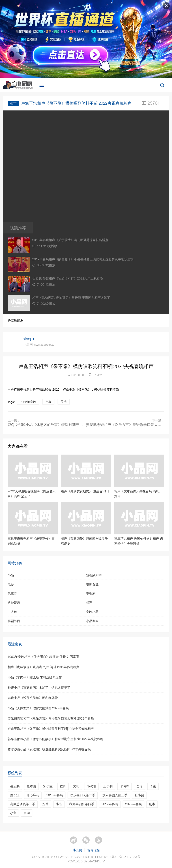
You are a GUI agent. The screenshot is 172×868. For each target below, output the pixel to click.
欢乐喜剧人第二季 (83, 795)
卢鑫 (48, 402)
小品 (11, 575)
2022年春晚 (28, 402)
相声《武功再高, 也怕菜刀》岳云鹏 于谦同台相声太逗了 (71, 297)
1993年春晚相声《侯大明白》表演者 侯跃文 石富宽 (43, 657)
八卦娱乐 (14, 602)
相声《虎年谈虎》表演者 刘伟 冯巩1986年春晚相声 (43, 667)
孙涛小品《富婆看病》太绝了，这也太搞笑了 (39, 687)
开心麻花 (33, 795)
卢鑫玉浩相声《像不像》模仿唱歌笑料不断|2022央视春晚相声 (51, 729)
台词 (27, 813)
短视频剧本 (94, 575)
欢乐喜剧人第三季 (115, 795)
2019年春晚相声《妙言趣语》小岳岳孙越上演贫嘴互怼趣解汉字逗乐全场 (83, 259)
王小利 (108, 786)
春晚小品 (92, 612)
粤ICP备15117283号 (126, 857)
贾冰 (45, 804)
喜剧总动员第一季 (23, 804)
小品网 (77, 850)
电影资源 (92, 584)
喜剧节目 (14, 621)
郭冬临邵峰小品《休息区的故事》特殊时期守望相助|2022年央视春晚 (47, 425)
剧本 (152, 804)
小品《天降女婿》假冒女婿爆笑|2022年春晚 (38, 708)
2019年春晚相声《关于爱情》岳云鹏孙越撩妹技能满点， (72, 240)
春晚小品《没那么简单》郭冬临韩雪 (33, 698)
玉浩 (64, 402)
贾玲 (140, 786)
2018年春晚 (55, 795)
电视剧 (91, 593)
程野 (63, 786)
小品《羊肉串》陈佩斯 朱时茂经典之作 (35, 677)
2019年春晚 (110, 804)
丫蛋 (153, 786)
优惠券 (12, 593)
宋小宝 (48, 786)
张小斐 (139, 795)
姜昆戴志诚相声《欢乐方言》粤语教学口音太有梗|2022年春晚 (125, 425)
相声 (13, 103)
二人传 (12, 612)
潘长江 (15, 795)
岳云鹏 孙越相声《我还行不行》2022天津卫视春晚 (68, 278)
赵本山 (31, 786)
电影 (11, 584)
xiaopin (29, 339)
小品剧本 (92, 621)
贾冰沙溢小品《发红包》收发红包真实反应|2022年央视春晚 (49, 749)
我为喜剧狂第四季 (82, 804)
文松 (76, 786)
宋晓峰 (125, 786)
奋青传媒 (93, 850)
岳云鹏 (15, 786)
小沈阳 (91, 786)
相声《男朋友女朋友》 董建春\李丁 (85, 491)
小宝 (13, 813)
